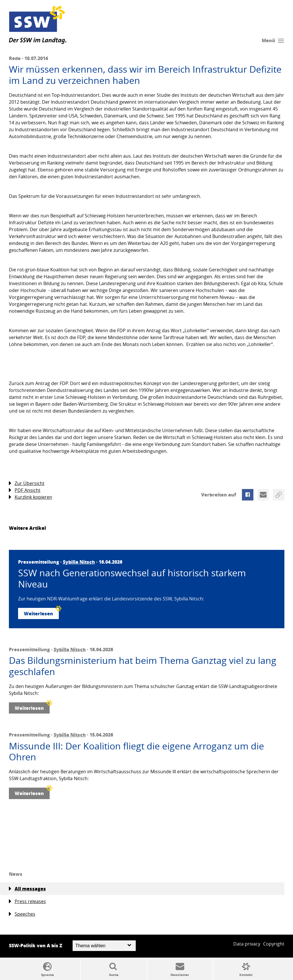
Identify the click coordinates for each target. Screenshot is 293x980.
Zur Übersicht (27, 483)
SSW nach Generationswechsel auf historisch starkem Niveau (132, 578)
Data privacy (247, 944)
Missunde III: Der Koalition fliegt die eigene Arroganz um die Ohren (136, 752)
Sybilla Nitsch (79, 562)
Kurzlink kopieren (31, 497)
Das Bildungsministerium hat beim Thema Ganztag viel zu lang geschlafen (143, 666)
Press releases (27, 901)
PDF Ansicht (25, 490)
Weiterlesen (41, 612)
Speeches (22, 914)
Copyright (274, 944)
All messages (27, 889)
